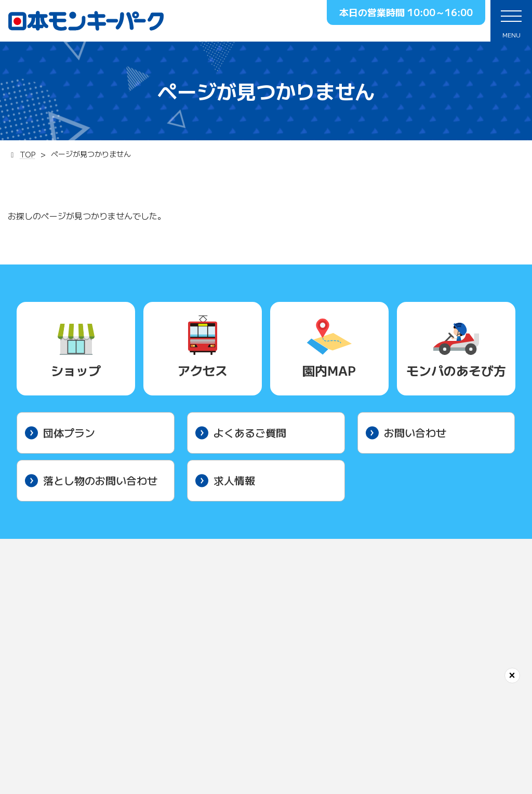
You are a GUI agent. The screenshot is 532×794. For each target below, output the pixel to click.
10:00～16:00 (440, 12)
